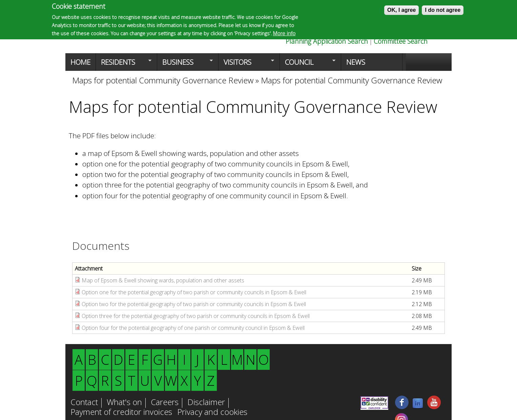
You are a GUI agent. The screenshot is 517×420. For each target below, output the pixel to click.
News (356, 62)
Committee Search (401, 41)
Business (185, 64)
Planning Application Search (327, 41)
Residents (124, 64)
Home (80, 62)
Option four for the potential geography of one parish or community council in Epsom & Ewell (193, 328)
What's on (124, 403)
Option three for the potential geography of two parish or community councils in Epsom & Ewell (196, 316)
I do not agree (443, 10)
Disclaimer (206, 403)
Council (308, 64)
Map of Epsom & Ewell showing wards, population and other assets (164, 280)
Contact (84, 403)
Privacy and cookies (212, 413)
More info (284, 33)
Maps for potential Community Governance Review (164, 80)
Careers (165, 403)
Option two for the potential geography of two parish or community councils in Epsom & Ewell (194, 304)
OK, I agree (401, 10)
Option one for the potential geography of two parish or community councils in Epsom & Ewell (194, 292)
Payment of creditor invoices (121, 413)
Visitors (246, 64)
